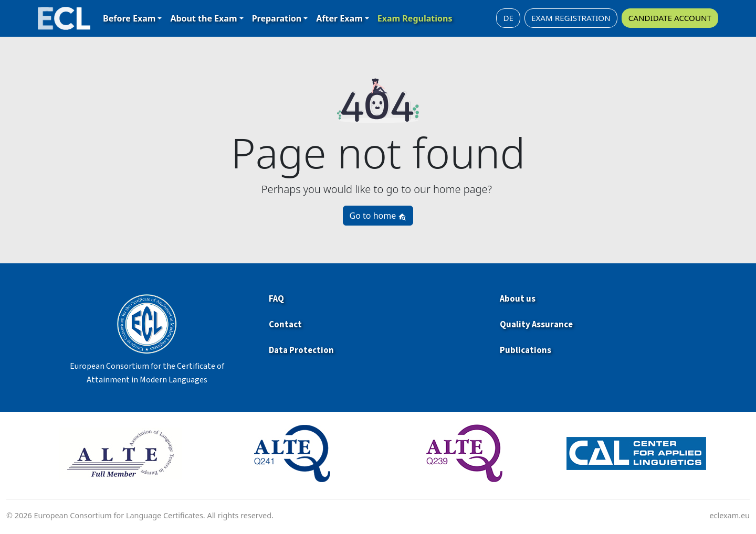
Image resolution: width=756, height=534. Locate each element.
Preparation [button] (277, 18)
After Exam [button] (339, 18)
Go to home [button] (378, 216)
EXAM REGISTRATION (571, 18)
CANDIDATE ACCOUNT (670, 18)
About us (518, 299)
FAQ (276, 299)
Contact (285, 325)
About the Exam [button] (203, 18)
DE (508, 18)
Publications (526, 350)
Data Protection (301, 350)
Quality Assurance (536, 325)
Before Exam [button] (129, 18)
